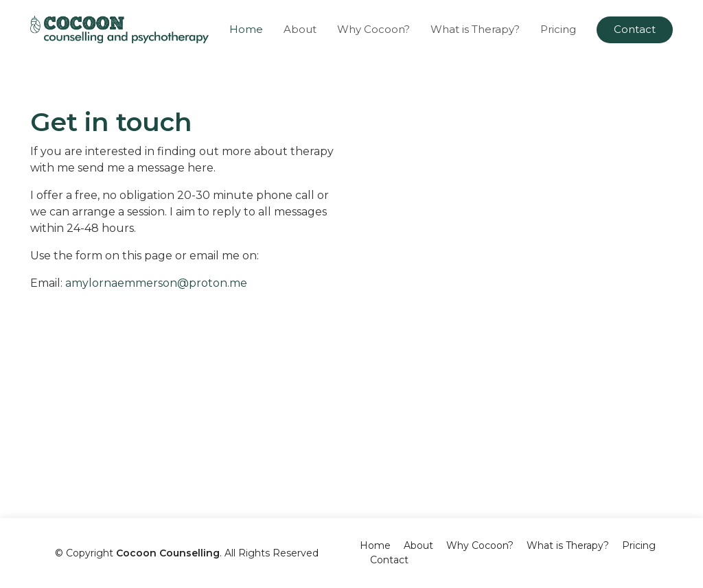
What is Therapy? (475, 29)
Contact (635, 29)
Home (246, 29)
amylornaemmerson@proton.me (156, 283)
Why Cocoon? (373, 29)
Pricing (558, 29)
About (300, 29)
